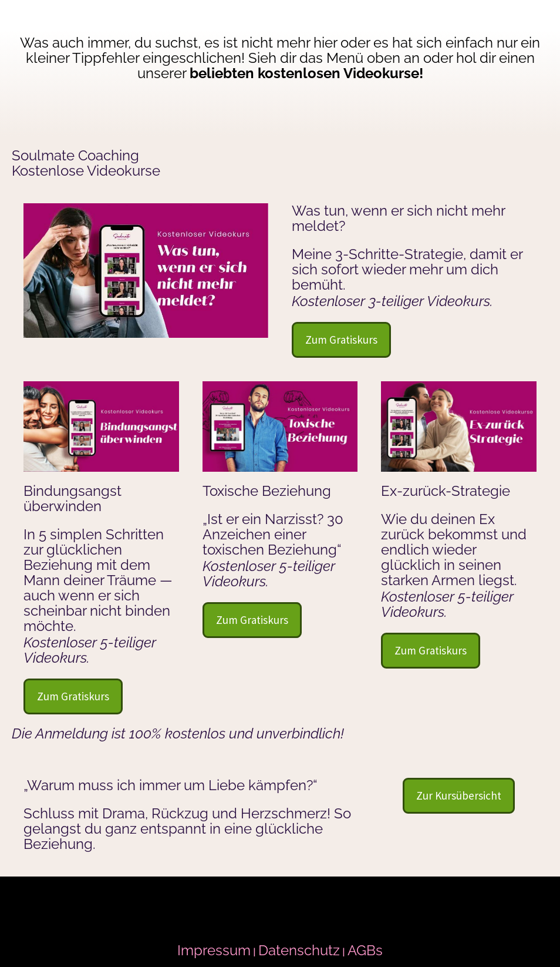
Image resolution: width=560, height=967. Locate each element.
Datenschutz (299, 950)
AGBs (365, 950)
